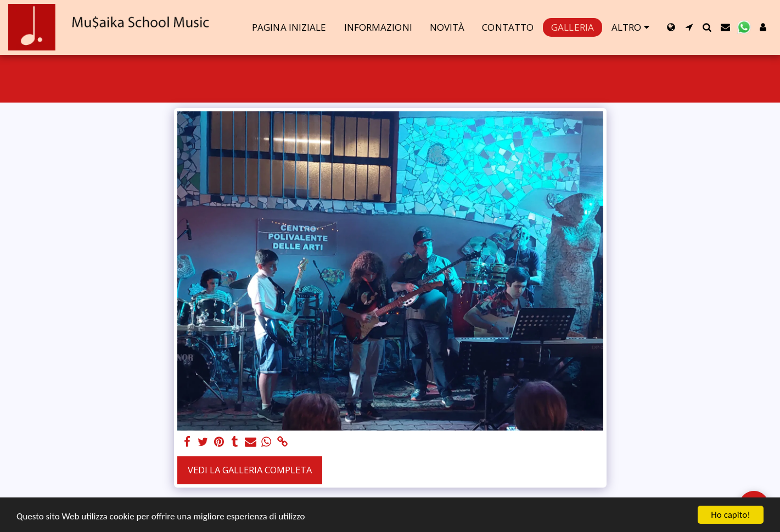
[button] (689, 27)
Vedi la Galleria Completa (250, 470)
